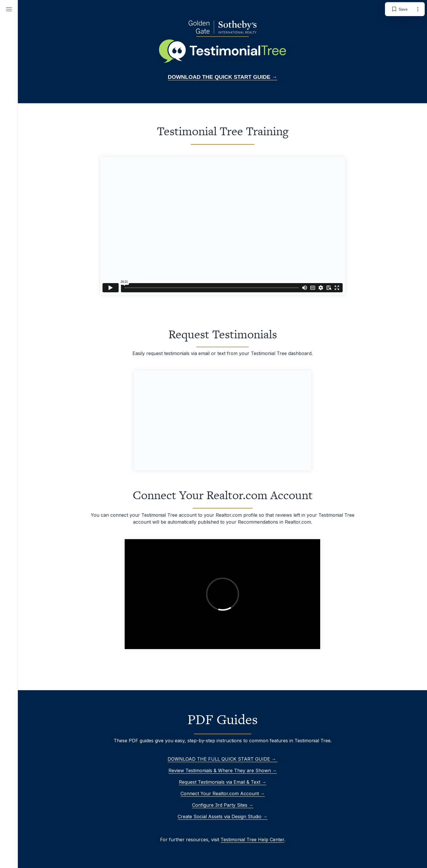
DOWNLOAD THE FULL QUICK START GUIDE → (223, 759)
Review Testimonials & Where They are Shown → (222, 770)
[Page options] (418, 9)
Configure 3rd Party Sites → (222, 805)
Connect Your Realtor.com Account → (222, 793)
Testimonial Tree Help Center (252, 840)
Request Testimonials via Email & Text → (223, 782)
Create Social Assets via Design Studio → (223, 817)
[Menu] (9, 9)
